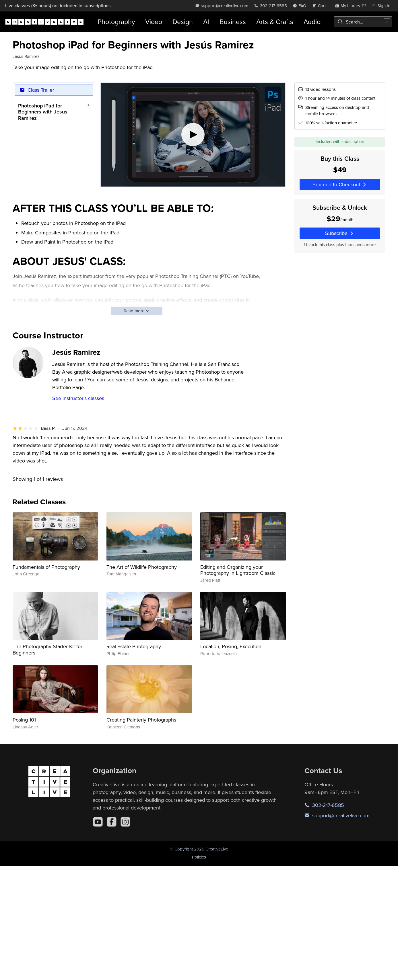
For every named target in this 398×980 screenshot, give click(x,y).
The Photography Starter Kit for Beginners (47, 649)
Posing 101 (24, 720)
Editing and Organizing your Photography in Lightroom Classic (238, 570)
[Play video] (193, 135)
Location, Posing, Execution (231, 646)
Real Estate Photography (134, 646)
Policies (199, 857)
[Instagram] (125, 822)
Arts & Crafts (275, 22)
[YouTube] (98, 822)
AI (206, 22)
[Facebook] (112, 822)
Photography (116, 22)
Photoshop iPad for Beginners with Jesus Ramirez (43, 111)
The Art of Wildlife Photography (142, 567)
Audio (312, 22)
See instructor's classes (78, 398)
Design (183, 22)
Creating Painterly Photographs (141, 720)
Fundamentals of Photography (46, 567)
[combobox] (363, 22)
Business (233, 22)
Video (154, 22)
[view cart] (321, 6)
